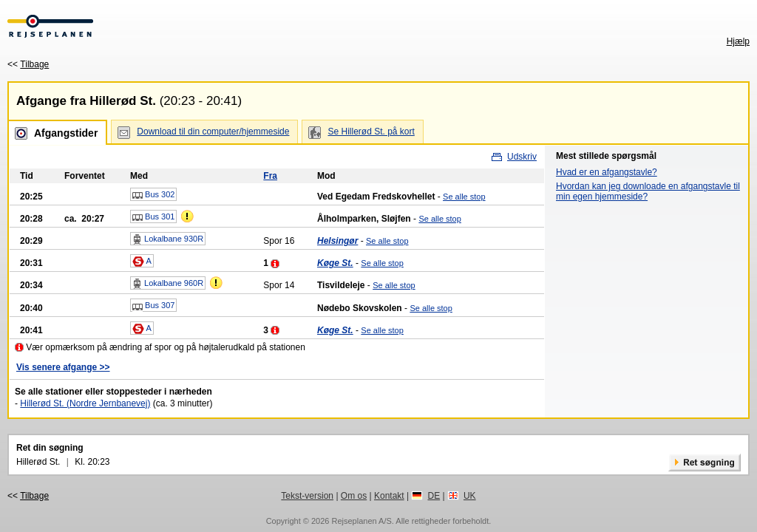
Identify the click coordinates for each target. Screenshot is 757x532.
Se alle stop (464, 197)
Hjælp (738, 41)
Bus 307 (153, 306)
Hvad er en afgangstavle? (607, 172)
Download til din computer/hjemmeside (213, 132)
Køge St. (335, 263)
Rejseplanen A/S (361, 521)
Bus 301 (153, 217)
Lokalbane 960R (168, 284)
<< (28, 64)
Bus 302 (153, 195)
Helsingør (337, 241)
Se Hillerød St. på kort (371, 132)
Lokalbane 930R (168, 239)
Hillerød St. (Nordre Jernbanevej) (85, 403)
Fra (270, 176)
